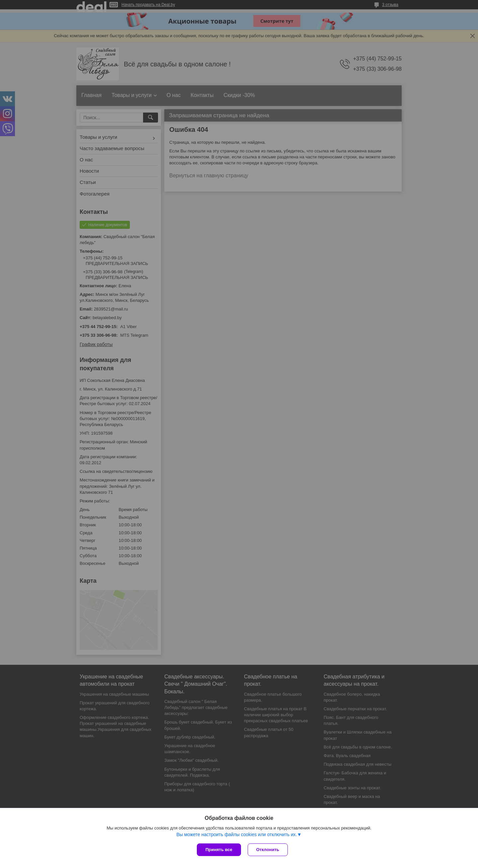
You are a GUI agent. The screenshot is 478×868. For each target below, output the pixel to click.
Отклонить (268, 850)
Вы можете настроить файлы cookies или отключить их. (237, 834)
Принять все (219, 850)
